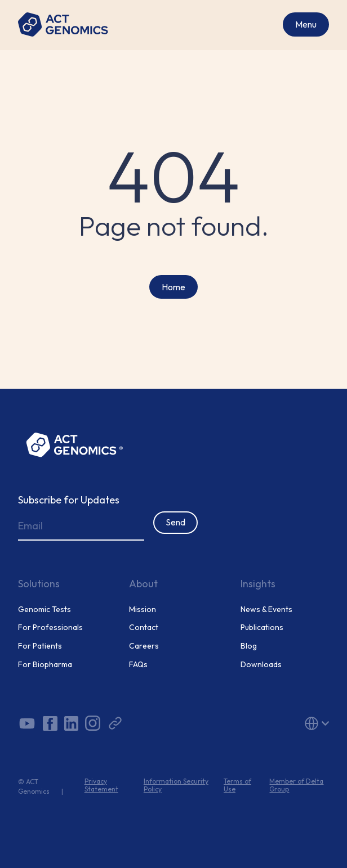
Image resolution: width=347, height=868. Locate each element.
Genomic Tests (45, 610)
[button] (280, 723)
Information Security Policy (176, 785)
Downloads (261, 665)
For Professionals (50, 628)
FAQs (138, 665)
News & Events (266, 610)
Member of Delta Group (296, 785)
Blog (249, 646)
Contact (144, 628)
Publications (262, 628)
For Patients (40, 646)
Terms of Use (237, 785)
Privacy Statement (101, 785)
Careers (144, 646)
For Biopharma (45, 665)
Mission (143, 610)
